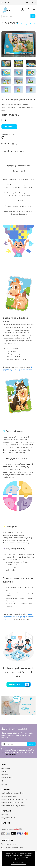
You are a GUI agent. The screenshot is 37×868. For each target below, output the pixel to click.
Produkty (15, 22)
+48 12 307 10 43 (11, 844)
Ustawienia (11, 859)
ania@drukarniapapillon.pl (14, 848)
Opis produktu (7, 151)
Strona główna (6, 22)
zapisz (31, 744)
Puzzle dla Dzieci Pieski (8, 24)
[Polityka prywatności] (11, 754)
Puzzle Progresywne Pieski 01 (26, 24)
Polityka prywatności (23, 859)
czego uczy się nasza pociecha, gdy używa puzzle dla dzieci (18, 617)
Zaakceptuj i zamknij (19, 863)
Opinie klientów (18, 151)
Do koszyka (9, 127)
